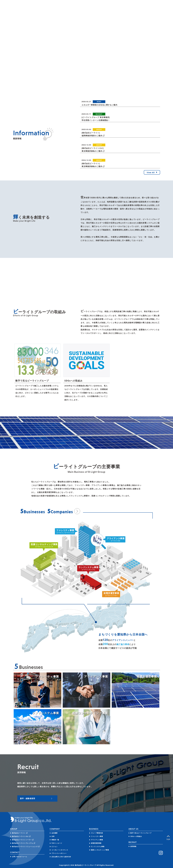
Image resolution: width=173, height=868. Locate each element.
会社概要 (55, 833)
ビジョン (55, 846)
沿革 (53, 836)
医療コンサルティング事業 (100, 850)
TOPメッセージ (57, 843)
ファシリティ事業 (97, 836)
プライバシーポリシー (59, 853)
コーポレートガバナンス (60, 850)
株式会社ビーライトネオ (20, 836)
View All (153, 173)
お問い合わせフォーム (20, 857)
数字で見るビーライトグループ (141, 833)
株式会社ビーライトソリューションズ (25, 846)
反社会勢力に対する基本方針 (61, 857)
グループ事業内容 (97, 833)
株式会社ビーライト (19, 833)
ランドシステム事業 (98, 846)
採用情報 (133, 846)
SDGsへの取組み (136, 836)
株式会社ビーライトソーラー (22, 840)
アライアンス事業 (97, 840)
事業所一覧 (55, 840)
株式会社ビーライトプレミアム (23, 843)
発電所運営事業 (96, 843)
